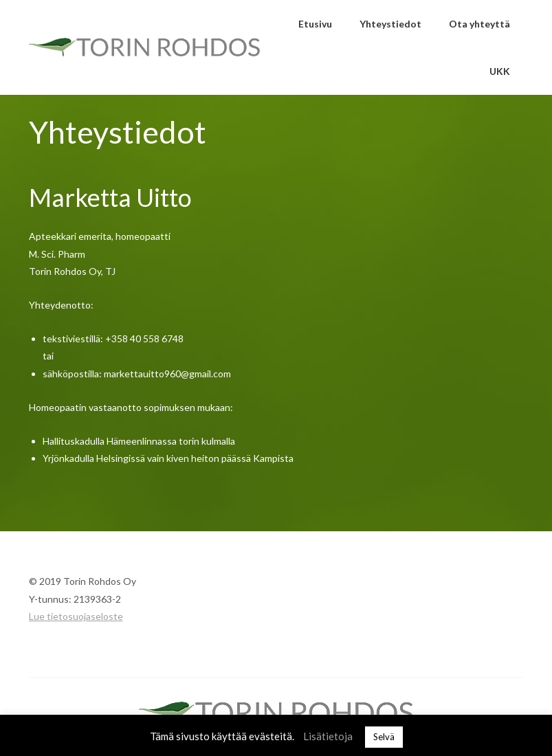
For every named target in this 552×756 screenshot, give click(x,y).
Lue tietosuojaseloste (76, 616)
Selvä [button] (384, 737)
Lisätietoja (328, 736)
